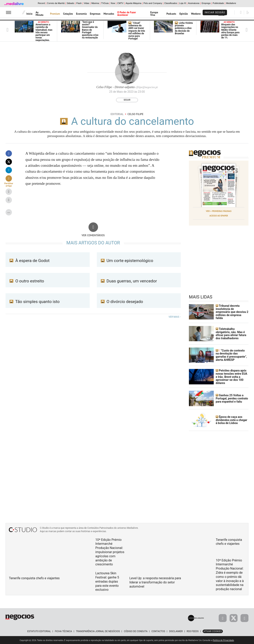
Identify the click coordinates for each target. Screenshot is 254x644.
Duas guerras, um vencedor (129, 281)
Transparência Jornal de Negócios (98, 631)
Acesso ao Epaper (219, 215)
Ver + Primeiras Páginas (219, 211)
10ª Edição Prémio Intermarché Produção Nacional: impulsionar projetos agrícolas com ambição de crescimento (110, 552)
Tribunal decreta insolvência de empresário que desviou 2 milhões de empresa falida (232, 312)
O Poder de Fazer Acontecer (127, 14)
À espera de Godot (30, 261)
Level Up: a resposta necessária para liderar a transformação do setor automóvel (155, 582)
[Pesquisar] (241, 12)
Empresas (95, 14)
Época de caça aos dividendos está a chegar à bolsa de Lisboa (231, 420)
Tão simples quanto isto (35, 302)
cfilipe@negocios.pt (147, 87)
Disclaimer (176, 631)
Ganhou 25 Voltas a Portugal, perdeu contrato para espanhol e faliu (232, 398)
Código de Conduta (136, 631)
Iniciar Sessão (215, 12)
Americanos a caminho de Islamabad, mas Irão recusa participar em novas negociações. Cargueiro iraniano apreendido (44, 35)
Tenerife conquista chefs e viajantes (34, 578)
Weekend (196, 14)
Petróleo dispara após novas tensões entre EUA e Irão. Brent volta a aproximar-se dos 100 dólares (231, 376)
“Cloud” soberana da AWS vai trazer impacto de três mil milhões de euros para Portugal (137, 31)
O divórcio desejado (122, 302)
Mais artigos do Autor (93, 243)
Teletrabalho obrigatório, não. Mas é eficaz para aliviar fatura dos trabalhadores (231, 333)
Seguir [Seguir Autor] (127, 100)
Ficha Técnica (63, 631)
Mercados (109, 14)
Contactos (158, 631)
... (9, 212)
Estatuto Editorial (39, 631)
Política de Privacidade (223, 640)
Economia (81, 14)
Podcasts (171, 14)
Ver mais (175, 317)
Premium (55, 14)
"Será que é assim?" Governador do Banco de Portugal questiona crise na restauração (90, 30)
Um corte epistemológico (127, 261)
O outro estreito (27, 281)
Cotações (68, 14)
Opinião (183, 14)
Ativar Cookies (213, 631)
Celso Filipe (136, 114)
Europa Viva (154, 14)
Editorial (117, 114)
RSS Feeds (193, 631)
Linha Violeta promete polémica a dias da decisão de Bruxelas (184, 28)
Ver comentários (93, 235)
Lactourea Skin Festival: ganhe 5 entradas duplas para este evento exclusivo (107, 581)
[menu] (9, 12)
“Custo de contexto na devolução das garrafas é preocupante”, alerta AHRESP (232, 355)
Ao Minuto (39, 14)
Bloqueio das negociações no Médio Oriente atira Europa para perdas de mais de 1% (230, 30)
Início (29, 14)
